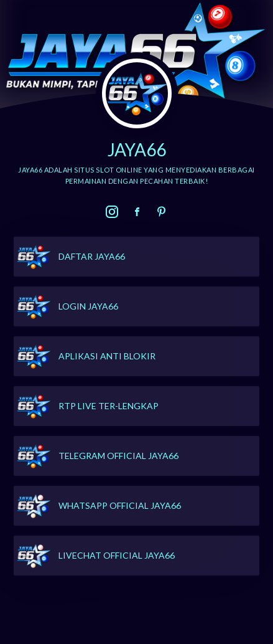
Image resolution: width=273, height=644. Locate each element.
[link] (112, 212)
